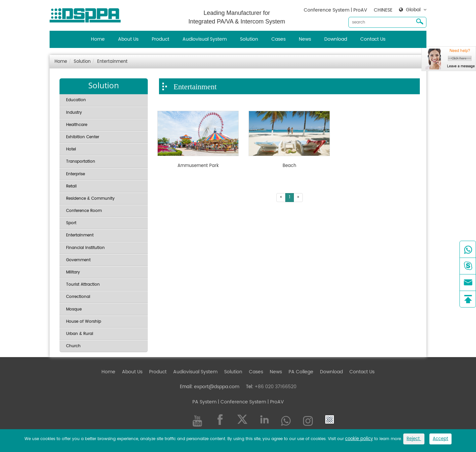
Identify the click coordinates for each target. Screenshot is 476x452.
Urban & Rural (80, 334)
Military (73, 272)
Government (78, 260)
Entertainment (112, 62)
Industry (74, 113)
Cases (278, 39)
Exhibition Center (83, 137)
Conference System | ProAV (336, 10)
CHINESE (383, 10)
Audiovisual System (205, 39)
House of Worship (84, 322)
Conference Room (84, 211)
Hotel (71, 149)
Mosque (74, 309)
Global (413, 10)
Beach (289, 166)
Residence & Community (90, 199)
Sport (71, 223)
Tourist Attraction (83, 285)
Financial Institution (85, 248)
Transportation (81, 162)
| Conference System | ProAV (250, 402)
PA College (301, 372)
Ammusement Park (198, 166)
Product (160, 39)
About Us (128, 39)
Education (76, 100)
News (305, 39)
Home (98, 39)
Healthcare (77, 125)
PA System (204, 402)
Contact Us (373, 39)
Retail (71, 186)
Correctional (78, 297)
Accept (440, 439)
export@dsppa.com (217, 387)
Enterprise (76, 174)
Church (73, 346)
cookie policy (359, 439)
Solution (249, 39)
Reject (414, 439)
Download (336, 39)
